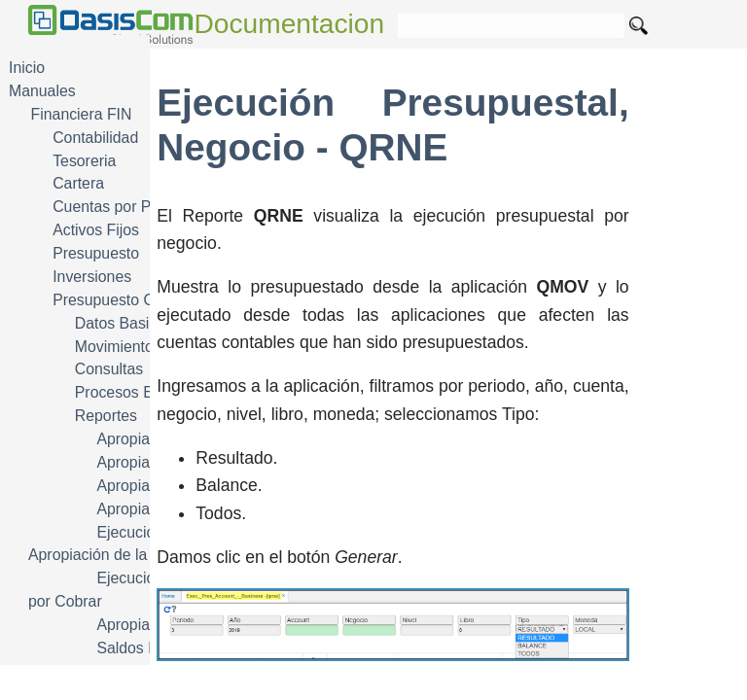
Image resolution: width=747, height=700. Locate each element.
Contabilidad (95, 138)
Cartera (78, 183)
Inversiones (92, 277)
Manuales (42, 91)
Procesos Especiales (146, 392)
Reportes (106, 416)
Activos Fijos (96, 230)
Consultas (109, 369)
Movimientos (118, 347)
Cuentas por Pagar (117, 207)
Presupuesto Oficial (119, 300)
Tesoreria (84, 161)
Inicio (27, 68)
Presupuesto (96, 253)
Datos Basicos (124, 323)
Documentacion (290, 24)
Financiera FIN (82, 114)
